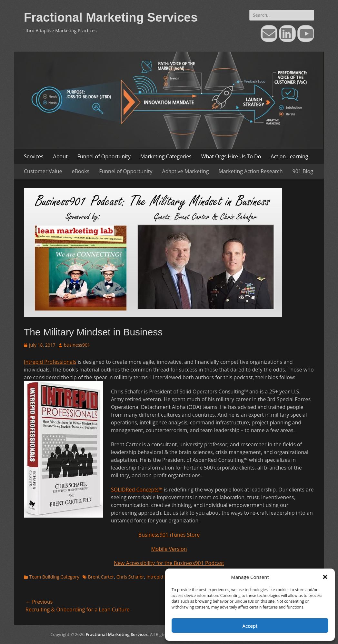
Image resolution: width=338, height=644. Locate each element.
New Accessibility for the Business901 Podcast (169, 563)
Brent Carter (101, 577)
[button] (325, 577)
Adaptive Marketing (186, 171)
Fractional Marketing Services (111, 17)
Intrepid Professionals (50, 362)
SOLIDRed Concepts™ (137, 490)
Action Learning (289, 156)
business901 (77, 345)
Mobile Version (169, 549)
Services (34, 156)
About (60, 156)
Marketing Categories (166, 156)
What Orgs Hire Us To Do (231, 156)
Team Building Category (54, 577)
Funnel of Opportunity (104, 156)
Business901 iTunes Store (169, 535)
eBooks (81, 171)
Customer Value (43, 171)
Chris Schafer (130, 577)
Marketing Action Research (250, 171)
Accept (250, 626)
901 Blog (303, 171)
